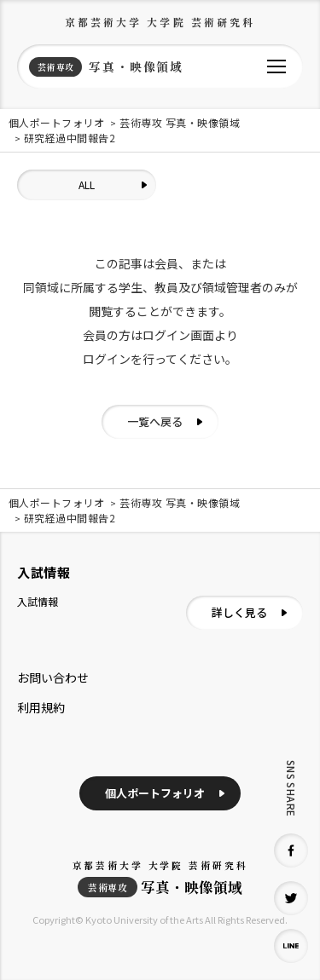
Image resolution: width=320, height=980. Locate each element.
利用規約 (41, 707)
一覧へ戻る (155, 421)
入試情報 (38, 601)
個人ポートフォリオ (155, 793)
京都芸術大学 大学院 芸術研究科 (160, 22)
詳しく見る (239, 612)
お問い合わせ (53, 677)
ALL (87, 184)
